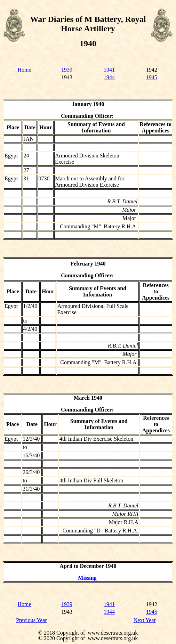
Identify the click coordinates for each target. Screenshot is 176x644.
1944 (109, 77)
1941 (109, 70)
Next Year (145, 620)
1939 (67, 70)
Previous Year (31, 620)
